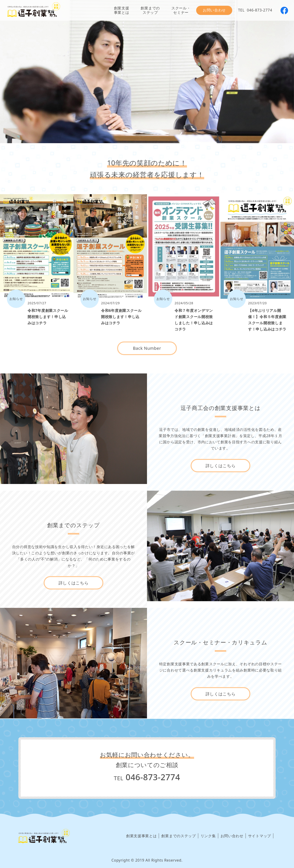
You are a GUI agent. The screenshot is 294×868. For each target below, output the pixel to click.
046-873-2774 (260, 10)
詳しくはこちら (221, 466)
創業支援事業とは (122, 10)
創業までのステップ (150, 10)
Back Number (147, 348)
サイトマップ (260, 836)
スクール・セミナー (181, 10)
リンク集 (208, 836)
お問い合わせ (214, 10)
